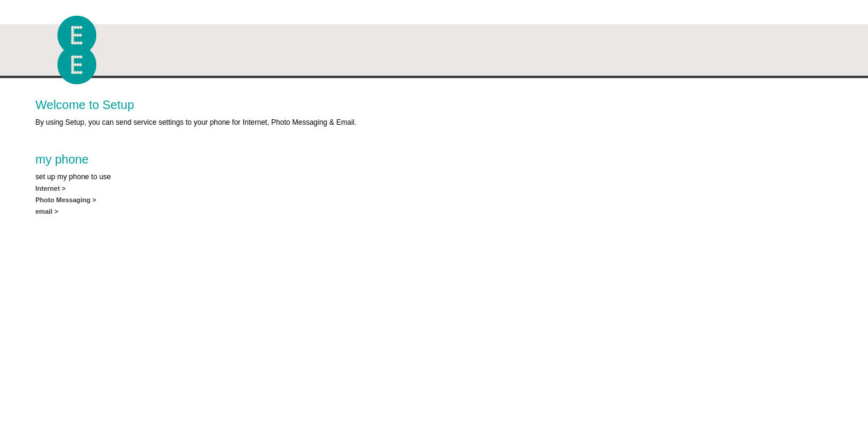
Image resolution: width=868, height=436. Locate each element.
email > (47, 211)
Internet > (51, 188)
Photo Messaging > (66, 200)
